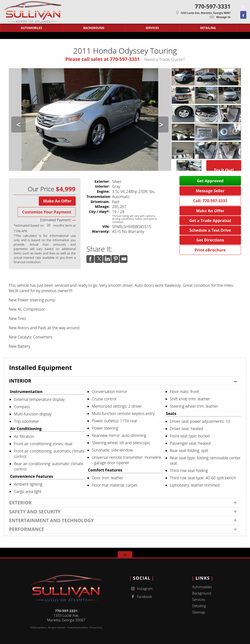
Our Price (41, 189)
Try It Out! (224, 170)
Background (202, 593)
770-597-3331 (66, 611)
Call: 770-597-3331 (210, 201)
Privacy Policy (96, 628)
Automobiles (202, 587)
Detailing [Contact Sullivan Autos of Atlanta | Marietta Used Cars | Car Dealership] (208, 28)
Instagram (141, 589)
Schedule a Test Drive (210, 230)
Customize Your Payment (47, 212)
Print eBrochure (210, 250)
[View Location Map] (149, 11)
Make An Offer (57, 201)
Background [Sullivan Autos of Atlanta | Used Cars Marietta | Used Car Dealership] (94, 28)
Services (199, 600)
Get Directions (210, 240)
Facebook (141, 597)
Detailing (199, 606)
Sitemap (199, 612)
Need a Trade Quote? (165, 59)
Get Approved (210, 181)
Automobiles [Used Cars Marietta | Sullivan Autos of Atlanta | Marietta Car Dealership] (31, 28)
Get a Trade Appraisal (210, 221)
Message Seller (210, 191)
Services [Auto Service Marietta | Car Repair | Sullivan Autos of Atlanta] (152, 28)
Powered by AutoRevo (78, 628)
